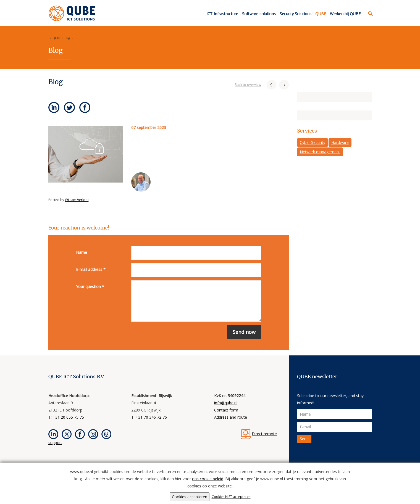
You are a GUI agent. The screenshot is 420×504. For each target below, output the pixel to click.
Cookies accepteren (190, 497)
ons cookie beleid (208, 479)
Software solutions (259, 14)
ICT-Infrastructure (222, 14)
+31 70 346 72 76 (151, 417)
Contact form (227, 410)
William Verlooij (77, 200)
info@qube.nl (226, 403)
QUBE (321, 14)
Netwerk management (320, 152)
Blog (67, 38)
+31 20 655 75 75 (68, 417)
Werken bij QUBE (345, 14)
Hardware (340, 142)
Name (82, 252)
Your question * (90, 287)
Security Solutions (296, 14)
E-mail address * (91, 269)
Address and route (231, 417)
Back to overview (248, 85)
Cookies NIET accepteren (231, 497)
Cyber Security (313, 142)
